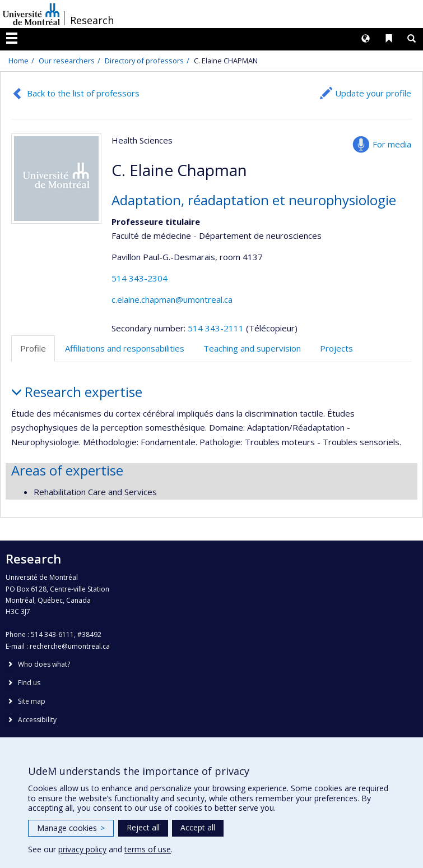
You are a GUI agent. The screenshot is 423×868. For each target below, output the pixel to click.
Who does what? (44, 664)
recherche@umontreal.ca (70, 646)
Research (92, 20)
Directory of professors (144, 61)
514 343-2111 (217, 328)
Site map (32, 701)
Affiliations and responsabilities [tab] (125, 348)
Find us (29, 683)
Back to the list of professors (83, 93)
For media (392, 144)
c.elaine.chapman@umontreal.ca (172, 299)
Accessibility (37, 720)
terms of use (148, 849)
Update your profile (373, 93)
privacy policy (82, 849)
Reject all (143, 827)
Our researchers (67, 61)
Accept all (198, 827)
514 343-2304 (140, 278)
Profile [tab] (33, 348)
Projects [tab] (336, 348)
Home (18, 61)
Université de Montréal (31, 14)
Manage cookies (71, 828)
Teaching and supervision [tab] (252, 348)
